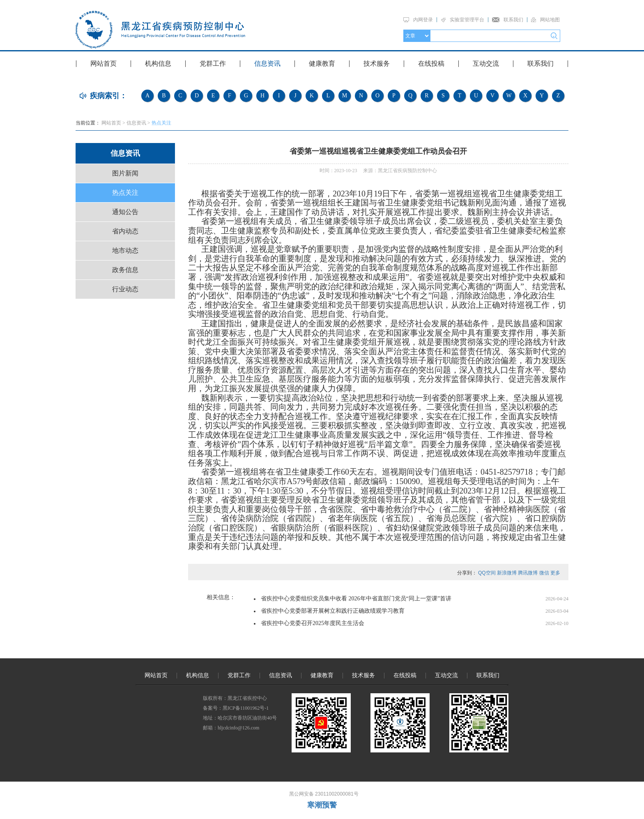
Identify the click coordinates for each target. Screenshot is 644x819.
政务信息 (125, 270)
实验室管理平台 (467, 20)
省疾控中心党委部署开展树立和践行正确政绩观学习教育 (333, 611)
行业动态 (125, 289)
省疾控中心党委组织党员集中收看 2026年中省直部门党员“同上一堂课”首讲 (356, 599)
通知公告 (125, 212)
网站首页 (103, 63)
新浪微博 (507, 573)
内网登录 (423, 20)
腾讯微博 (528, 573)
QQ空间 (487, 573)
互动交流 (486, 63)
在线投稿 (431, 63)
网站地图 (550, 20)
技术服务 (377, 63)
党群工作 (213, 63)
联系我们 (513, 20)
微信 (544, 573)
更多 (555, 573)
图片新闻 (125, 173)
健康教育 (322, 63)
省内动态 (125, 231)
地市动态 (125, 250)
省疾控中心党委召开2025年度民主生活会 (313, 623)
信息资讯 (267, 63)
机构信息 (158, 63)
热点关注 (161, 123)
